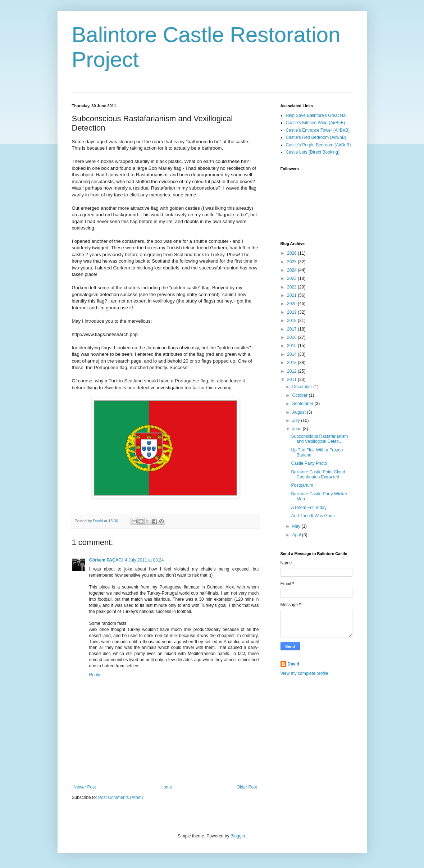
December (303, 387)
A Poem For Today (309, 508)
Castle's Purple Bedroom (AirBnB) (318, 145)
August (299, 412)
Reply (95, 675)
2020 (292, 304)
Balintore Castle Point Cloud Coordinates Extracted (318, 474)
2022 (292, 287)
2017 (292, 329)
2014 (292, 354)
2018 (292, 321)
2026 (292, 253)
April (297, 535)
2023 (292, 278)
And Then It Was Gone (313, 516)
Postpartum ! (303, 485)
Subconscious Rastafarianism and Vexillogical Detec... (319, 439)
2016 (292, 337)
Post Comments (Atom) (121, 797)
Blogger (238, 836)
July (297, 421)
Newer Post (85, 787)
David (294, 664)
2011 (292, 380)
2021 (292, 295)
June (297, 429)
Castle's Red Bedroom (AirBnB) (316, 137)
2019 (292, 312)
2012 (292, 371)
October (300, 395)
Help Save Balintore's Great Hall (317, 115)
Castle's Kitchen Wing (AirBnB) (316, 123)
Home (166, 787)
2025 (292, 262)
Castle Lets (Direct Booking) (313, 152)
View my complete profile (304, 673)
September (303, 404)
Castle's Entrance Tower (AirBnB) (318, 130)
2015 (292, 346)
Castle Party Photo (309, 463)
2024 (292, 270)
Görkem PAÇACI (106, 560)
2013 (292, 363)
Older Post (247, 787)
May (297, 526)
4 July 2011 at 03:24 (144, 560)
